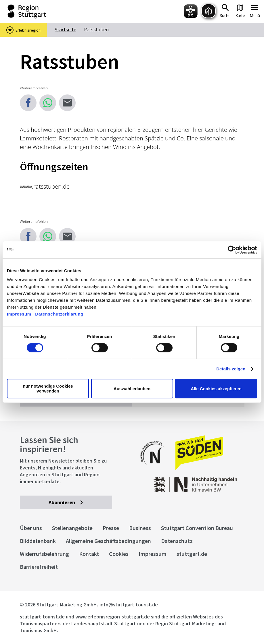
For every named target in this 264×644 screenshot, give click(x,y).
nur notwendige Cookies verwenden (48, 388)
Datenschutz (177, 541)
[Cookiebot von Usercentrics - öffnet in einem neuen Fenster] (232, 250)
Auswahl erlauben (132, 389)
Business (140, 528)
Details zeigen (231, 369)
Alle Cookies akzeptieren (216, 389)
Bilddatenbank (38, 541)
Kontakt (89, 554)
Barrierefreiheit (39, 567)
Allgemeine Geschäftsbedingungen (108, 541)
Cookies (119, 554)
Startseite (65, 29)
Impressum (19, 314)
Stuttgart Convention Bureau (197, 528)
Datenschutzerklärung (59, 314)
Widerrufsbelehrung (44, 554)
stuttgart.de (192, 554)
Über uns (31, 528)
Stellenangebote (72, 528)
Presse (111, 528)
